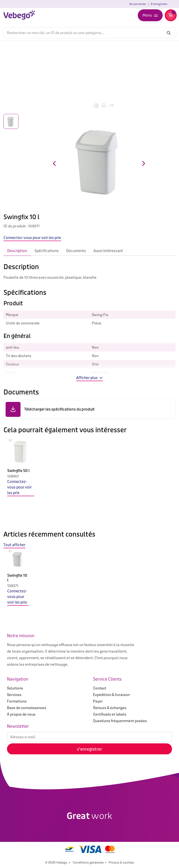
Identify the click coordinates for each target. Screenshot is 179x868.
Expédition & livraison (111, 695)
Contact (100, 688)
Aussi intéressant (108, 251)
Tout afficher (14, 545)
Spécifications (47, 251)
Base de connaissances (27, 708)
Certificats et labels (110, 714)
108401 (13, 476)
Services (14, 695)
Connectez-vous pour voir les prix (19, 487)
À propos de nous (21, 714)
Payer (98, 701)
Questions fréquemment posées (120, 721)
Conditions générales (88, 862)
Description (17, 251)
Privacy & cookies (121, 862)
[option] (21, 480)
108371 (13, 586)
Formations (17, 701)
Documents (76, 251)
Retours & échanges (110, 708)
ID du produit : (15, 226)
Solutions (15, 688)
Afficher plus (89, 378)
